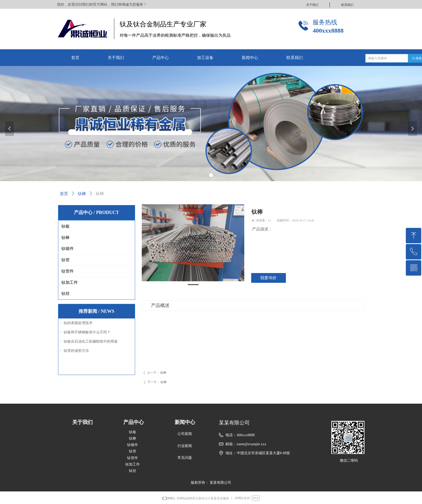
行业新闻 (185, 446)
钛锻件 (68, 249)
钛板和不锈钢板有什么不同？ (87, 332)
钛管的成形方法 (76, 351)
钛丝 (65, 293)
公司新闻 (185, 434)
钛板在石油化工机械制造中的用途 (91, 341)
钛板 (65, 226)
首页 (64, 194)
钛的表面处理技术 (78, 323)
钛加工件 (70, 282)
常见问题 (185, 458)
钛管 (65, 260)
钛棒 (82, 194)
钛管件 (68, 271)
